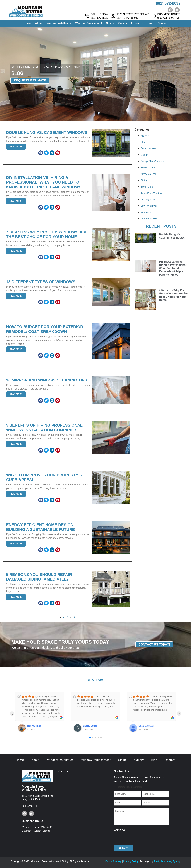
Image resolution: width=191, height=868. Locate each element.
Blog (151, 23)
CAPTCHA (119, 830)
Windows (146, 212)
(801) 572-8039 (168, 3)
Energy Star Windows (152, 161)
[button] (41, 153)
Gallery (123, 23)
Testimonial (147, 187)
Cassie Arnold (146, 726)
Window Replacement (89, 23)
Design (144, 155)
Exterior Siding (148, 168)
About (39, 23)
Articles (145, 136)
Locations (137, 23)
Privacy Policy (131, 861)
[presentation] (137, 838)
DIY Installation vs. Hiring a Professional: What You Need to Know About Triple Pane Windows (173, 268)
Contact (163, 23)
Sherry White (90, 726)
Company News (149, 148)
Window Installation (59, 23)
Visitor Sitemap (113, 861)
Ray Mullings (34, 726)
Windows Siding (149, 219)
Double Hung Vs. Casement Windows (172, 236)
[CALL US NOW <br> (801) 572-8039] (87, 16)
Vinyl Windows (149, 206)
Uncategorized (148, 199)
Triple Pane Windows (152, 193)
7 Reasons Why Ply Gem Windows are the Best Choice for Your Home (173, 295)
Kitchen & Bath (149, 174)
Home (27, 23)
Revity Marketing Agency (167, 861)
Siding (110, 23)
